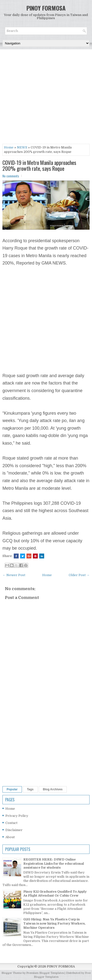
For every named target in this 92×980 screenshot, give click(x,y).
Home (9, 147)
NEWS (22, 147)
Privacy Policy (17, 816)
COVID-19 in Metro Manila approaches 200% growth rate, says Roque (39, 165)
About (10, 837)
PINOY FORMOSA (46, 8)
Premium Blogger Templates (45, 973)
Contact (11, 823)
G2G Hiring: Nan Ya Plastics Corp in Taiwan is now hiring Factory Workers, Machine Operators (54, 923)
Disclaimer (14, 830)
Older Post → (79, 575)
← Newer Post (14, 575)
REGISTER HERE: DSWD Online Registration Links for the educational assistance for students (54, 864)
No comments (11, 176)
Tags (30, 789)
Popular (12, 789)
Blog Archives (53, 789)
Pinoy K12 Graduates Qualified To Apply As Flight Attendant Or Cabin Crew (55, 894)
